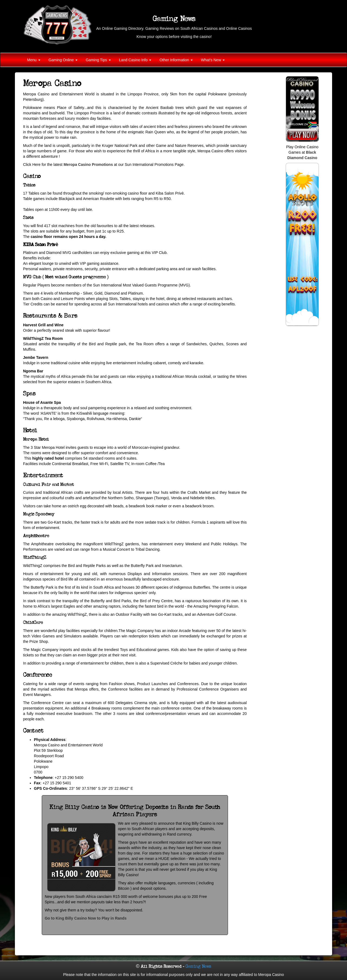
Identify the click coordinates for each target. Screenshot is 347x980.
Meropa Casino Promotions (88, 165)
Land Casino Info (135, 60)
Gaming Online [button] (63, 60)
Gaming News (198, 966)
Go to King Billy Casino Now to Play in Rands (86, 918)
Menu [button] (34, 60)
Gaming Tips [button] (98, 60)
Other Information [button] (176, 60)
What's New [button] (213, 60)
